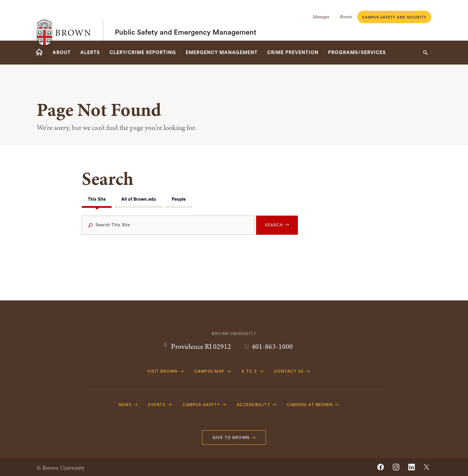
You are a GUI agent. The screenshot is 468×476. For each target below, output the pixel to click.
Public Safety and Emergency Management (186, 20)
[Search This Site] (168, 225)
